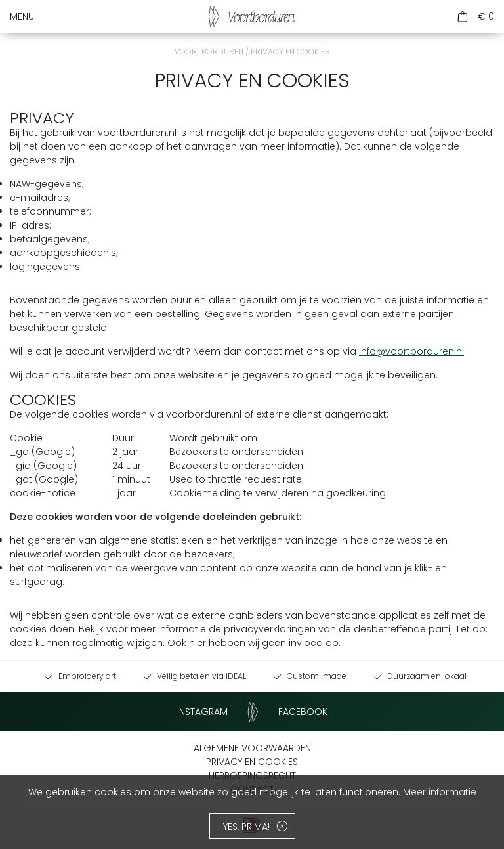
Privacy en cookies (252, 762)
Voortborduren (209, 52)
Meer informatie (440, 792)
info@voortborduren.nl (411, 351)
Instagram (202, 712)
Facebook (303, 712)
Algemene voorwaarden (252, 748)
